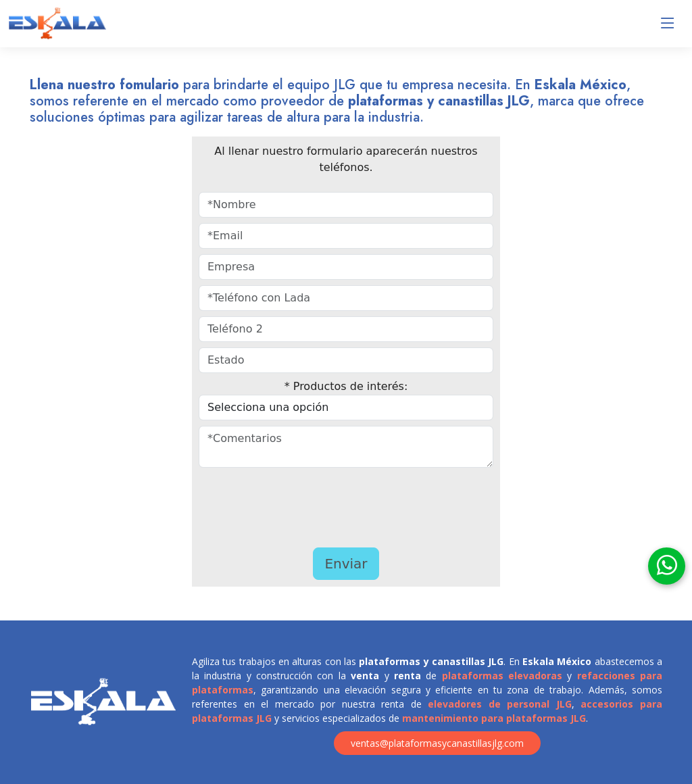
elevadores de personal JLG (500, 704)
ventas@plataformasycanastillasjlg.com (437, 743)
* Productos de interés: (346, 386)
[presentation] (312, 504)
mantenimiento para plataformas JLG (494, 718)
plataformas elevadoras (502, 676)
